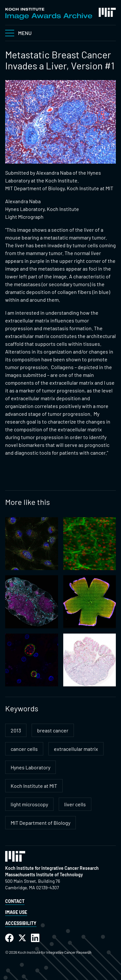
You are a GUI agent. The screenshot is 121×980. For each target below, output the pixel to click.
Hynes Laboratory (30, 767)
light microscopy (29, 804)
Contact (15, 901)
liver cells (75, 804)
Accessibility (21, 923)
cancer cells (24, 749)
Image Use (16, 912)
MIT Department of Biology (40, 823)
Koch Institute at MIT (34, 786)
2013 (16, 730)
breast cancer (53, 730)
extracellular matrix (76, 749)
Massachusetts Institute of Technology (44, 875)
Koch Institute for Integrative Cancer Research (52, 868)
